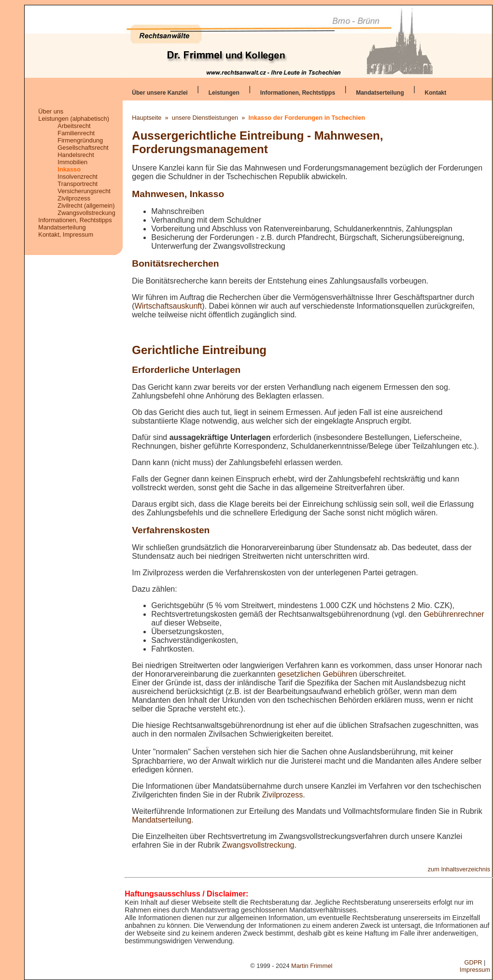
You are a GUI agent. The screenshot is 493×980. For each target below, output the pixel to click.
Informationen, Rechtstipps (298, 93)
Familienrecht (76, 133)
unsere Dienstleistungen (205, 118)
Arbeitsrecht (74, 126)
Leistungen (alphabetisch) (74, 119)
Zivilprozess (74, 198)
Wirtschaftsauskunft (169, 306)
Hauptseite (147, 118)
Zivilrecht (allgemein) (86, 206)
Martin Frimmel (312, 966)
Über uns (51, 111)
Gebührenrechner (454, 614)
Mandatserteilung (380, 93)
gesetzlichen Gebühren (317, 674)
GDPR (473, 962)
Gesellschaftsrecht (83, 148)
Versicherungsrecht (84, 191)
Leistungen (224, 93)
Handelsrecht (76, 155)
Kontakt (436, 93)
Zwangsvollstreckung (86, 213)
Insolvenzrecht (77, 177)
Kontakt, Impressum (66, 234)
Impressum (475, 970)
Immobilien (72, 162)
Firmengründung (80, 140)
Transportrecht (77, 184)
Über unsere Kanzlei (160, 93)
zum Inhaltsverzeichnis (459, 869)
